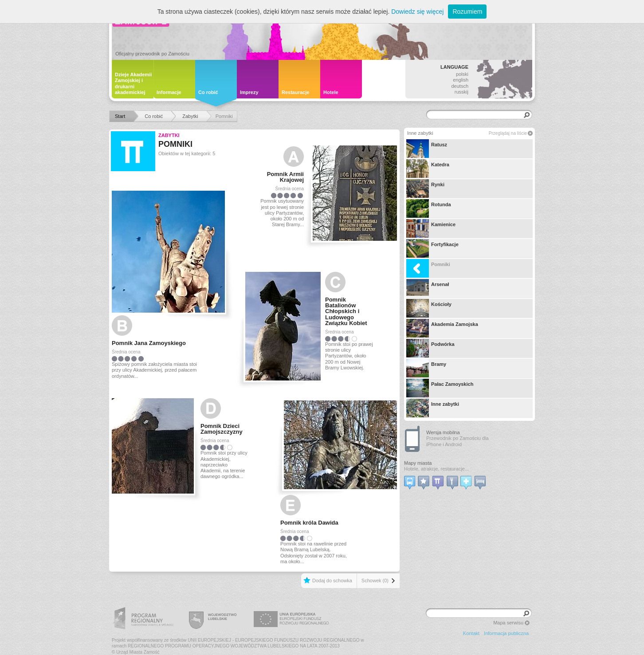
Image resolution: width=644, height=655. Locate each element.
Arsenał (428, 288)
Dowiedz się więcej (417, 12)
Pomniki (428, 268)
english (461, 80)
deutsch (460, 86)
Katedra (428, 169)
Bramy (426, 368)
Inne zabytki (433, 408)
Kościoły (429, 308)
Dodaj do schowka (332, 580)
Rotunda (429, 208)
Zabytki (169, 135)
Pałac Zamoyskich (440, 388)
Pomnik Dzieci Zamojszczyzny (222, 429)
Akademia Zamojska (442, 328)
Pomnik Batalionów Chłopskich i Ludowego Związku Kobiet (346, 311)
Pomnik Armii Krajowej (285, 177)
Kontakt (471, 633)
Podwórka (430, 348)
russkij (461, 92)
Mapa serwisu (508, 623)
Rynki (425, 188)
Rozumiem (467, 12)
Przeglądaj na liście (508, 133)
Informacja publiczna (506, 633)
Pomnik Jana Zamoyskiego (149, 343)
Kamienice (431, 228)
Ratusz (427, 149)
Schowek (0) (375, 580)
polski (462, 74)
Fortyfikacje (432, 248)
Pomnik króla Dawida (309, 523)
